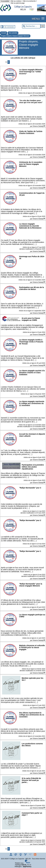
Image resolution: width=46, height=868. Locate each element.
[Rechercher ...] (31, 26)
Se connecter (9, 27)
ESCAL (24, 865)
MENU (36, 19)
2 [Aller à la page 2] (9, 62)
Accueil (4, 33)
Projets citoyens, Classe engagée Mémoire (15, 36)
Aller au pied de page (18, 3)
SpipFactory (27, 867)
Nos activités (13, 33)
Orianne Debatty (38, 95)
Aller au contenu (16, 1)
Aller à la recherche (29, 1)
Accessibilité (5, 1)
